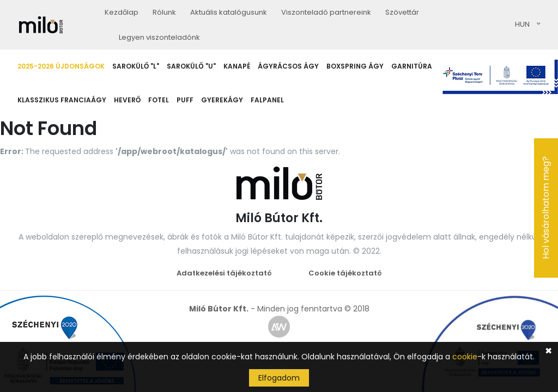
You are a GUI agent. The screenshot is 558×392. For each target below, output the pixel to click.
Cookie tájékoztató (345, 273)
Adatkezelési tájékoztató (224, 273)
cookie (465, 357)
